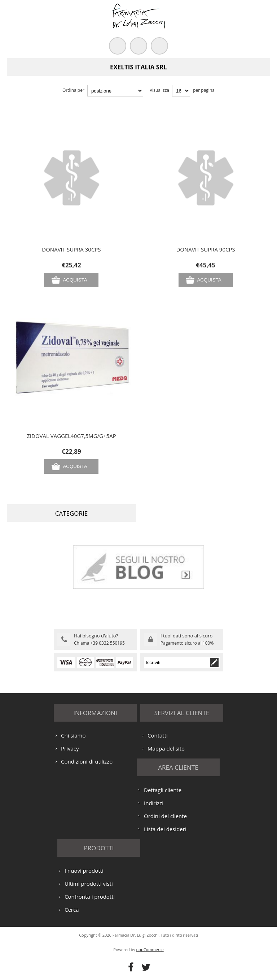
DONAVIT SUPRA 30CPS (71, 249)
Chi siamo (73, 735)
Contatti (158, 735)
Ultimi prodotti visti (89, 884)
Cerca (72, 910)
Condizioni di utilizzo (87, 761)
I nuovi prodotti (84, 871)
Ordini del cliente (165, 816)
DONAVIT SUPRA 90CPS (205, 249)
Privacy (70, 748)
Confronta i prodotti (90, 897)
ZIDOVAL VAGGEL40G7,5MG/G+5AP (71, 436)
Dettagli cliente (163, 790)
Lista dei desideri (165, 829)
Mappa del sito (166, 748)
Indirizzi (154, 803)
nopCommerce (150, 949)
